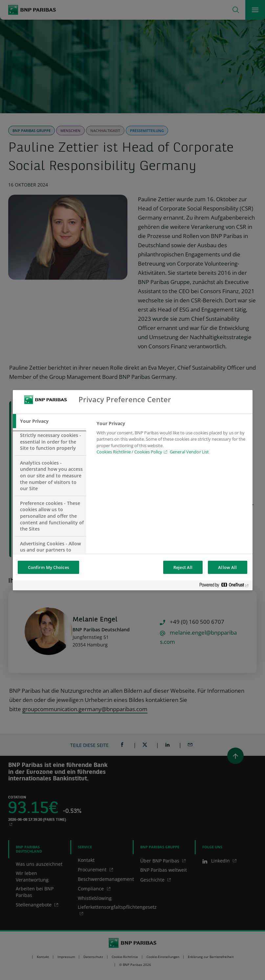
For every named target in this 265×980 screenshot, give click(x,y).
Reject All (183, 567)
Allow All (227, 567)
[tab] (50, 421)
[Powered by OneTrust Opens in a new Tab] (224, 586)
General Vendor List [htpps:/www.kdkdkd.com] (189, 452)
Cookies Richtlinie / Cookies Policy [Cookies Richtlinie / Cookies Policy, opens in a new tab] (129, 452)
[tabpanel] (172, 440)
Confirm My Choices (48, 567)
